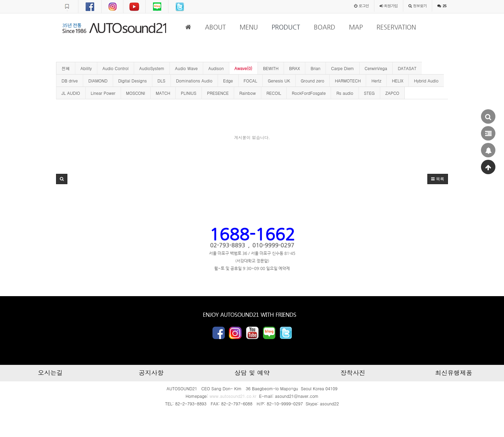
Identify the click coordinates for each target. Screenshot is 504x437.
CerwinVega (376, 68)
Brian (315, 68)
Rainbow (248, 93)
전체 (66, 68)
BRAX (294, 68)
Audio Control (116, 68)
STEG (369, 93)
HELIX (398, 81)
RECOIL (274, 93)
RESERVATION (396, 27)
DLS (161, 81)
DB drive (70, 81)
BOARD (325, 27)
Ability (86, 68)
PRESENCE (218, 93)
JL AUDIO (71, 93)
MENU (249, 27)
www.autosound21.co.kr (233, 396)
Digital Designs (133, 81)
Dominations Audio (194, 81)
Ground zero (313, 81)
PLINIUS (189, 93)
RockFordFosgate (309, 93)
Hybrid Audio (426, 81)
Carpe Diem (343, 68)
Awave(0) (243, 68)
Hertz (376, 81)
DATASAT (407, 68)
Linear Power (103, 93)
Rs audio (345, 93)
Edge (228, 81)
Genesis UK (279, 81)
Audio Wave (186, 68)
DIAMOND (98, 81)
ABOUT (215, 27)
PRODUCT (286, 27)
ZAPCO (392, 93)
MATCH (163, 93)
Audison (216, 68)
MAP (356, 27)
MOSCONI (136, 93)
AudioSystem (152, 68)
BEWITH (271, 68)
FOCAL (250, 81)
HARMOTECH (348, 81)
